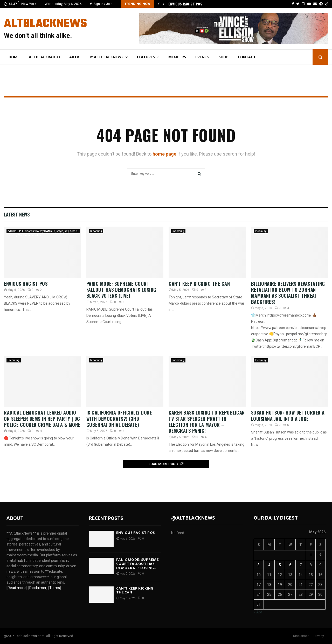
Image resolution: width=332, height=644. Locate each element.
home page (164, 154)
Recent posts (106, 518)
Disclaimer (301, 636)
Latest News (17, 214)
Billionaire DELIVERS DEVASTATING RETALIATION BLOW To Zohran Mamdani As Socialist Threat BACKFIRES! (288, 293)
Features (146, 57)
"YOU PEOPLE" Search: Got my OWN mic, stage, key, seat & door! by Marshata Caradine (43, 232)
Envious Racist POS (185, 4)
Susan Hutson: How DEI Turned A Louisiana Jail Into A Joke (288, 415)
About (15, 518)
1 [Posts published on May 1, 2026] (311, 555)
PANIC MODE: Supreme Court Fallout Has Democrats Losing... (138, 564)
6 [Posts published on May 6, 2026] (290, 565)
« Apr (258, 612)
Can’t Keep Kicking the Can (200, 284)
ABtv (74, 57)
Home (14, 57)
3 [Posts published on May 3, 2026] (259, 565)
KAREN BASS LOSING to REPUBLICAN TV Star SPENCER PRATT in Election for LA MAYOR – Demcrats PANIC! (207, 422)
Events (202, 57)
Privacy (319, 636)
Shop (224, 57)
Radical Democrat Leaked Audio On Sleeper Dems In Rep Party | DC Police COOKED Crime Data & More (42, 419)
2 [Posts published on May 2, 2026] (320, 555)
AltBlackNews (45, 24)
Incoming (96, 231)
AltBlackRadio (44, 57)
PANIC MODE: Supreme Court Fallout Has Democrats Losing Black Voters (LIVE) (121, 290)
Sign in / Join (101, 4)
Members (177, 57)
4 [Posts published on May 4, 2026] (269, 565)
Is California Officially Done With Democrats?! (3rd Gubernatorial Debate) (119, 419)
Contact (247, 57)
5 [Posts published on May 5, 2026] (280, 565)
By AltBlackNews (106, 57)
